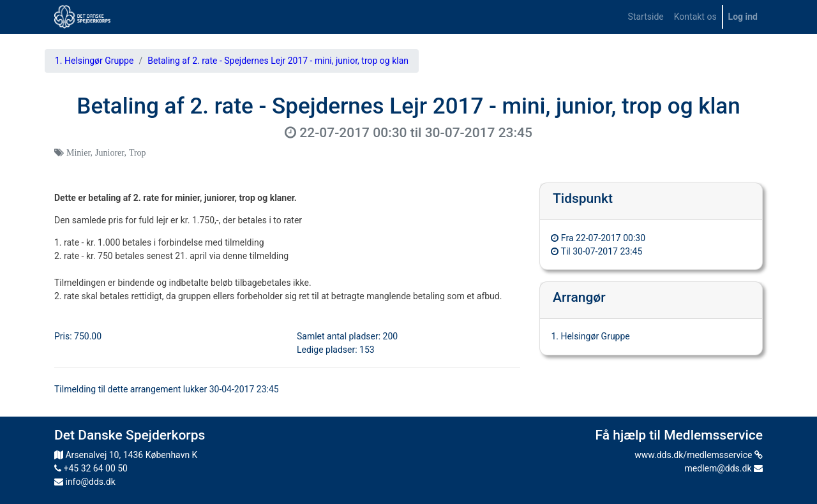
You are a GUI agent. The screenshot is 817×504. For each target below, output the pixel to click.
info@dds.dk (85, 482)
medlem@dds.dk (724, 468)
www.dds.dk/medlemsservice (699, 455)
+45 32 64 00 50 (91, 468)
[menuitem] (646, 17)
